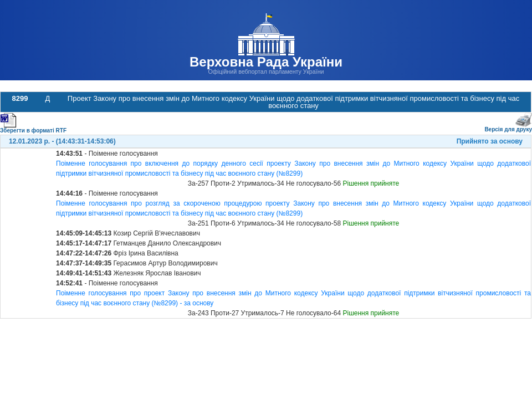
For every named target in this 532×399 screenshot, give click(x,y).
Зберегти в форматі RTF (33, 128)
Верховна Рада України (266, 62)
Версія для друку (508, 127)
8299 (20, 98)
